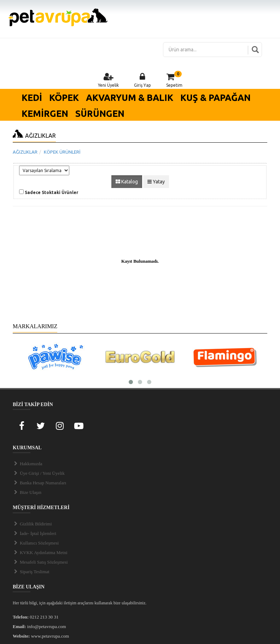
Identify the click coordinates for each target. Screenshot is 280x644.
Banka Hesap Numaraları (39, 483)
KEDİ (32, 98)
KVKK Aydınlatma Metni (40, 552)
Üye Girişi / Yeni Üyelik (39, 473)
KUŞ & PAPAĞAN (215, 98)
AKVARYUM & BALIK (130, 98)
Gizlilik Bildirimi (32, 524)
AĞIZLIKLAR (25, 152)
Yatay (156, 182)
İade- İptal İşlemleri (34, 533)
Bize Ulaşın (27, 492)
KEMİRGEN (45, 113)
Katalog (127, 182)
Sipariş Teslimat (31, 572)
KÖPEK (64, 98)
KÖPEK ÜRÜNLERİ (62, 152)
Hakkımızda (28, 464)
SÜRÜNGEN (100, 113)
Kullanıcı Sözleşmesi (36, 543)
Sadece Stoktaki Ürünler (51, 192)
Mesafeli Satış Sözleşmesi (40, 562)
